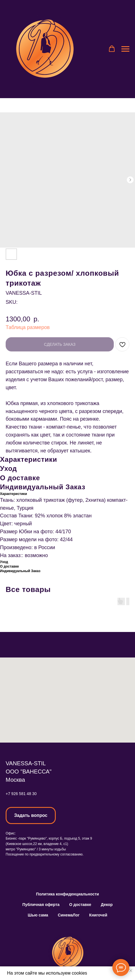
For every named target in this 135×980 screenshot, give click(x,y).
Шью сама (38, 915)
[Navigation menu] (125, 49)
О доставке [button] (80, 905)
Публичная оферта (41, 905)
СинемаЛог (69, 915)
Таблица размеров (28, 327)
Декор (107, 905)
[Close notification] (131, 971)
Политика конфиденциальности (67, 894)
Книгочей (98, 915)
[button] (112, 49)
